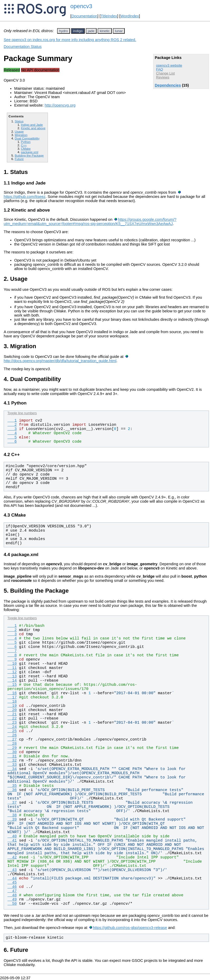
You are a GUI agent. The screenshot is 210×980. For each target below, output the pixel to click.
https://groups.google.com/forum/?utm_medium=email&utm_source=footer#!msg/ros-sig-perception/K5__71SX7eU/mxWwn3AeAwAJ (90, 222)
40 (12, 836)
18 (12, 702)
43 (12, 870)
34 (12, 769)
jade (91, 31)
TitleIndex (109, 16)
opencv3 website (169, 65)
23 (12, 723)
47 (12, 891)
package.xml (29, 152)
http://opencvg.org (60, 105)
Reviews (163, 77)
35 (12, 786)
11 (12, 668)
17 (12, 697)
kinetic (105, 31)
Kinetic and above (33, 128)
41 (12, 841)
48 (12, 895)
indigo (78, 31)
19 (12, 706)
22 (12, 718)
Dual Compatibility (27, 138)
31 (12, 756)
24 (12, 727)
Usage (19, 131)
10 (12, 664)
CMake (26, 149)
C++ (24, 145)
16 (12, 693)
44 (12, 878)
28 (12, 744)
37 (12, 803)
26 (12, 735)
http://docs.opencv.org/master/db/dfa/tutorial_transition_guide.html (60, 361)
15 (12, 685)
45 (12, 883)
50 (12, 904)
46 (12, 887)
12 (12, 672)
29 (12, 748)
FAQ (160, 69)
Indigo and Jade (32, 125)
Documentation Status (23, 47)
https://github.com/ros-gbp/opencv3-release (130, 928)
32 (12, 761)
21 (12, 714)
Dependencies (168, 85)
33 (12, 765)
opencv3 (81, 6)
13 (12, 676)
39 (12, 819)
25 (12, 731)
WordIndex (130, 16)
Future (19, 159)
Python (26, 142)
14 (12, 681)
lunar (119, 31)
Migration (21, 135)
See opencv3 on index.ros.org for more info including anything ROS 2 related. (70, 40)
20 (12, 710)
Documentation (84, 16)
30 (12, 752)
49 (12, 899)
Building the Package (29, 155)
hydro (64, 31)
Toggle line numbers (22, 413)
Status (19, 121)
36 (12, 790)
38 (12, 815)
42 (12, 857)
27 (12, 739)
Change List (165, 73)
